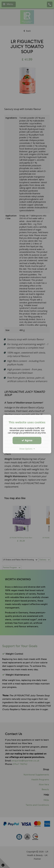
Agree (27, 440)
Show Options (27, 449)
